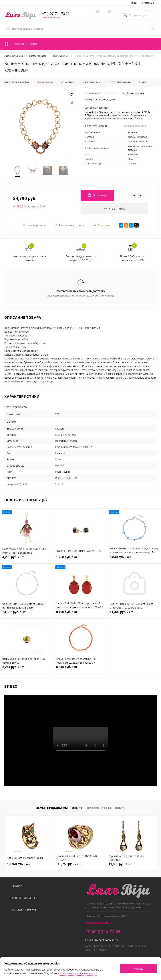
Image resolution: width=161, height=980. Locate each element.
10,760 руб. (18, 864)
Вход (134, 3)
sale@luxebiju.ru (106, 940)
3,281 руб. (27, 669)
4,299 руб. (27, 559)
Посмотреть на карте (97, 922)
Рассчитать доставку (69, 225)
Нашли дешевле (34, 225)
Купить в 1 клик (114, 209)
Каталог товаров (21, 44)
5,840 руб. (134, 559)
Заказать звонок (51, 17)
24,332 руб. (27, 614)
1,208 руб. (80, 559)
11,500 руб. (120, 864)
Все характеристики (135, 126)
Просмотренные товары (106, 808)
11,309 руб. (134, 614)
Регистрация (148, 3)
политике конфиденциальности (78, 973)
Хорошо (138, 969)
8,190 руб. (80, 614)
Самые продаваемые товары (59, 808)
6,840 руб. (80, 669)
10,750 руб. (69, 864)
